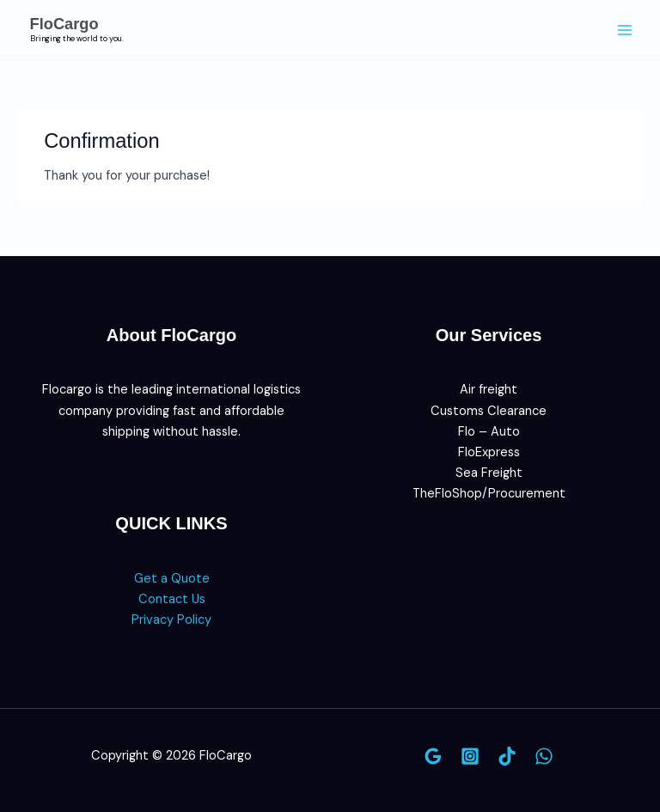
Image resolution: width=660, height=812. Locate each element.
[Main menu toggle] (625, 30)
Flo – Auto (489, 432)
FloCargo (64, 24)
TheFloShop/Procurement (489, 494)
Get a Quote (172, 579)
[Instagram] (470, 756)
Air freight (489, 390)
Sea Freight (489, 473)
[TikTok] (507, 756)
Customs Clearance (489, 411)
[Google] (433, 756)
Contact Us (172, 599)
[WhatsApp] (544, 756)
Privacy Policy (171, 620)
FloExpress (489, 452)
